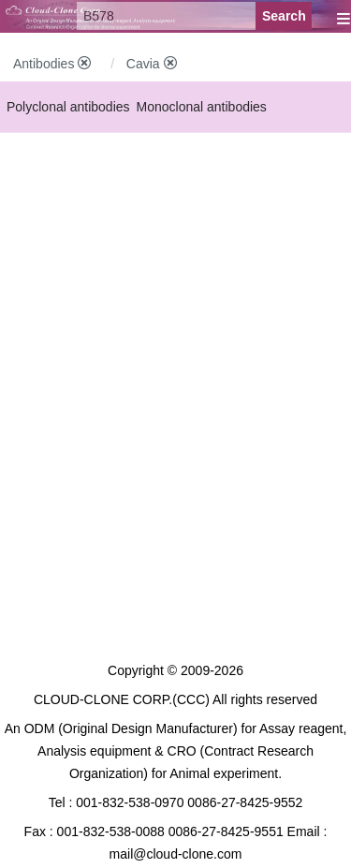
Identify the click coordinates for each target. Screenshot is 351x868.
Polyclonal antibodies (68, 107)
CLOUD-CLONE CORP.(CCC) (122, 699)
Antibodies (52, 64)
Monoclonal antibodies (202, 107)
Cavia (152, 64)
